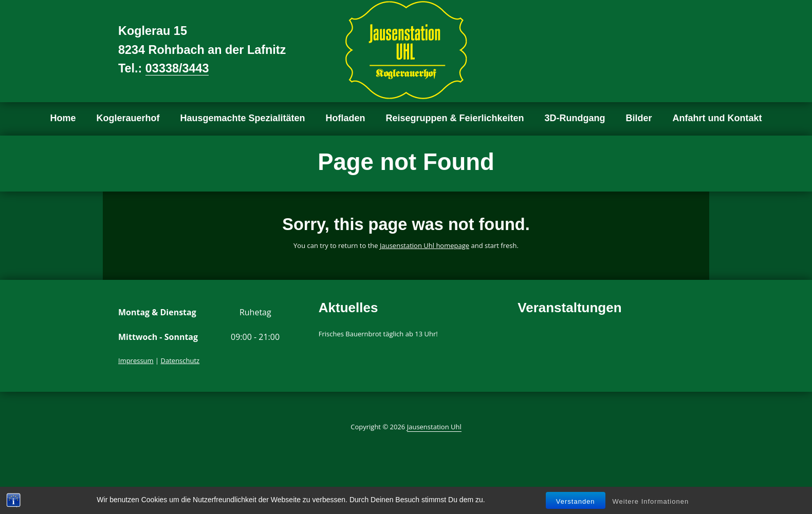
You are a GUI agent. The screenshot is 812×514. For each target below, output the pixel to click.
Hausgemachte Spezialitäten (242, 118)
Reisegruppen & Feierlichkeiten (455, 118)
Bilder (639, 118)
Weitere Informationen (651, 501)
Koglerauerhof (128, 118)
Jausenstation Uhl (434, 427)
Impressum (136, 360)
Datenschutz (180, 360)
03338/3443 (177, 68)
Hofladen (346, 118)
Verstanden (576, 501)
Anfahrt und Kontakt (717, 118)
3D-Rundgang (575, 118)
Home (63, 118)
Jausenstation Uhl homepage (425, 245)
